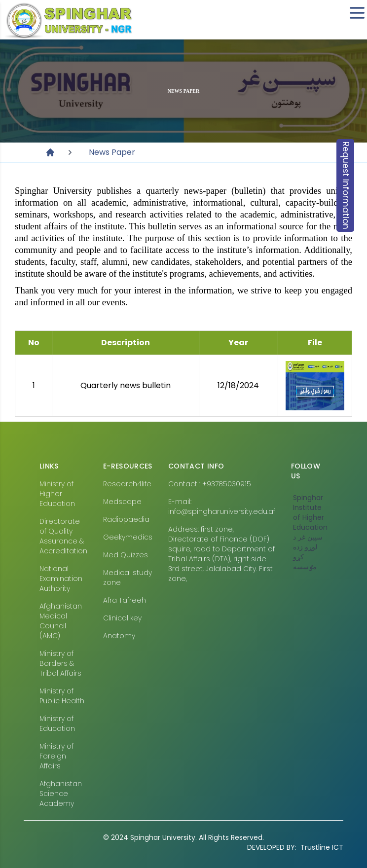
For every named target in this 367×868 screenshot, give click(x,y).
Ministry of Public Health (62, 696)
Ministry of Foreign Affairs (56, 756)
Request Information (346, 185)
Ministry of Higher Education (57, 494)
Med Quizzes (126, 555)
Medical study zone (128, 578)
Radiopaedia (126, 519)
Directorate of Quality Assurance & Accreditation (63, 536)
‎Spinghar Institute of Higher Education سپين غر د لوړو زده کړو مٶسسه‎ (310, 532)
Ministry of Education (57, 723)
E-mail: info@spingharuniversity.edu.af (222, 506)
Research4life (127, 484)
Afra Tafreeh (125, 600)
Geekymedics (128, 537)
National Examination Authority (61, 579)
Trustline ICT (295, 847)
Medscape (122, 502)
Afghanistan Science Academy (61, 794)
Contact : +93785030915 (210, 484)
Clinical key (122, 618)
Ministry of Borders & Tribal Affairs (60, 663)
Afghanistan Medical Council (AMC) (61, 621)
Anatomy (119, 636)
